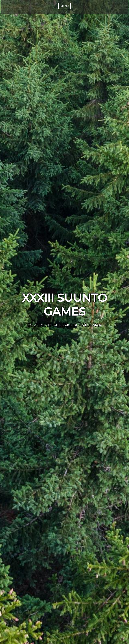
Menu (64, 6)
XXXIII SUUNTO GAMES (65, 305)
